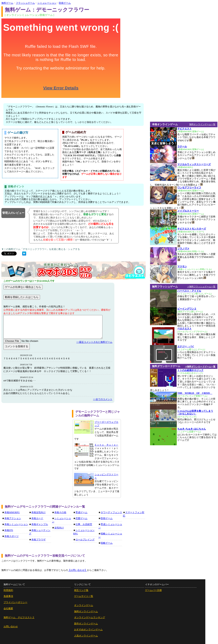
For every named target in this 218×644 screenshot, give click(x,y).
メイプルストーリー (188, 211)
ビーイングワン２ (187, 309)
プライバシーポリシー (15, 602)
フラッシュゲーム (25, 3)
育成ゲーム (81, 512)
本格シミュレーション (16, 524)
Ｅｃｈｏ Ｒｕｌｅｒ (106, 445)
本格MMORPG (12, 512)
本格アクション (13, 518)
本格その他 (60, 512)
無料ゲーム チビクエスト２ (19, 617)
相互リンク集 (81, 590)
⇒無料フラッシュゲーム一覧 (201, 286)
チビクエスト (185, 129)
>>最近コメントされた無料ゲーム (94, 342)
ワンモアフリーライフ (189, 188)
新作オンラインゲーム (86, 624)
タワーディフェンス (111, 512)
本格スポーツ (11, 536)
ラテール (182, 147)
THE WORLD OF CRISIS (195, 393)
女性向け (59, 528)
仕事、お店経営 (84, 524)
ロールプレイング (85, 540)
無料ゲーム (7, 3)
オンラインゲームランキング (90, 617)
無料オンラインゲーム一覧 (202, 124)
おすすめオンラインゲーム (88, 630)
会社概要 (8, 608)
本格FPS (9, 530)
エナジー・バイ (186, 346)
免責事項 (8, 596)
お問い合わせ (11, 627)
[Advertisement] (35, 438)
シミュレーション (47, 3)
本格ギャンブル (40, 524)
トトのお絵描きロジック (190, 370)
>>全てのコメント (103, 399)
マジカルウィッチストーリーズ (194, 164)
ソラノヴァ (183, 249)
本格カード (37, 518)
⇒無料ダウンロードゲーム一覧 (200, 366)
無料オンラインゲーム (86, 611)
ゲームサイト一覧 (84, 596)
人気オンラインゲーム (86, 636)
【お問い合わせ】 (77, 570)
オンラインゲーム (84, 605)
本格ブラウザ (38, 540)
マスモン (182, 266)
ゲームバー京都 (153, 590)
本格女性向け (38, 512)
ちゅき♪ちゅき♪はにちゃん (192, 429)
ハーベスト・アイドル (189, 291)
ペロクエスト (185, 329)
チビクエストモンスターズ (192, 229)
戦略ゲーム (107, 543)
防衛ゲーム (65, 3)
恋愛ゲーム (81, 518)
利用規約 (8, 590)
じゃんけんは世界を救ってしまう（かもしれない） (195, 412)
